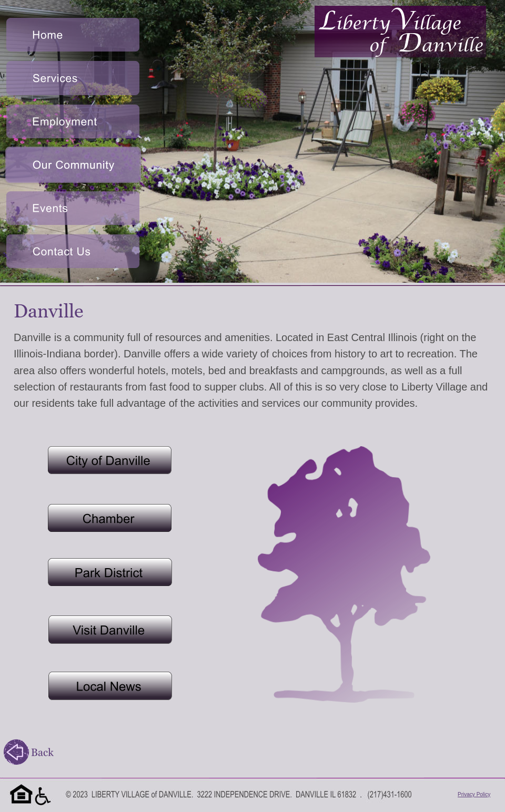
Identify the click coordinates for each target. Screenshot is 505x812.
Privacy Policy (474, 794)
